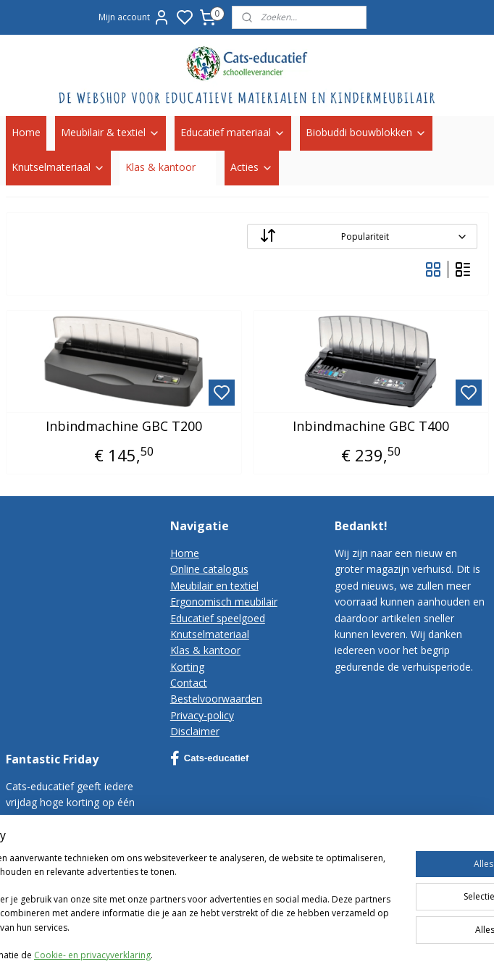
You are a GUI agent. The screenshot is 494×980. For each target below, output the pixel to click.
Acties (252, 167)
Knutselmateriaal (58, 167)
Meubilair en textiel (214, 586)
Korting (187, 667)
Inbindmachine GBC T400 (371, 426)
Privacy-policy (202, 715)
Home (26, 132)
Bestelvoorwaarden (216, 699)
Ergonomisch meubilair (224, 602)
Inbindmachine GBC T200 (124, 426)
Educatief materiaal (233, 132)
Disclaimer (195, 731)
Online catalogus (209, 569)
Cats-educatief (210, 758)
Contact (189, 683)
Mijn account (134, 17)
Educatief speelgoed (218, 618)
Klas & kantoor (168, 167)
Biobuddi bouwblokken (366, 132)
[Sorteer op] (362, 236)
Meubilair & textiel (110, 132)
